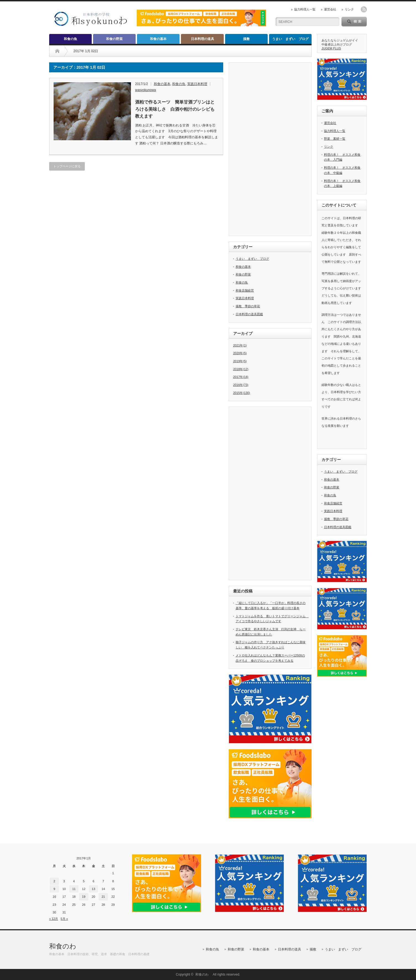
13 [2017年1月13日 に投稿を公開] (93, 889)
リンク (349, 9)
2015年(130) (242, 393)
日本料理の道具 (202, 39)
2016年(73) (241, 385)
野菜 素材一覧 (335, 139)
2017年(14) (241, 377)
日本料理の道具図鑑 (249, 314)
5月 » (64, 919)
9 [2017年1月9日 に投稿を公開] (54, 889)
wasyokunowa (145, 90)
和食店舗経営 (245, 290)
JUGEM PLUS (331, 48)
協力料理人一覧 (305, 9)
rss (364, 9)
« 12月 (54, 919)
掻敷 (246, 39)
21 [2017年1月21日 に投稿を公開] (103, 897)
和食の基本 (158, 39)
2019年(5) (240, 361)
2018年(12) (241, 369)
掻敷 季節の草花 (248, 306)
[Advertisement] (275, 150)
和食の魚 (70, 39)
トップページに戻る (67, 166)
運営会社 (330, 9)
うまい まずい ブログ (290, 39)
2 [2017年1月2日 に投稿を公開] (54, 881)
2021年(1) (240, 345)
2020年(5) (240, 353)
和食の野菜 (114, 39)
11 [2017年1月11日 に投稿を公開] (74, 889)
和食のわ (66, 946)
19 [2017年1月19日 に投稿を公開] (84, 897)
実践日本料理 (197, 84)
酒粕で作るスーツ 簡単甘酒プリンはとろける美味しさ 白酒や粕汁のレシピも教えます (175, 109)
